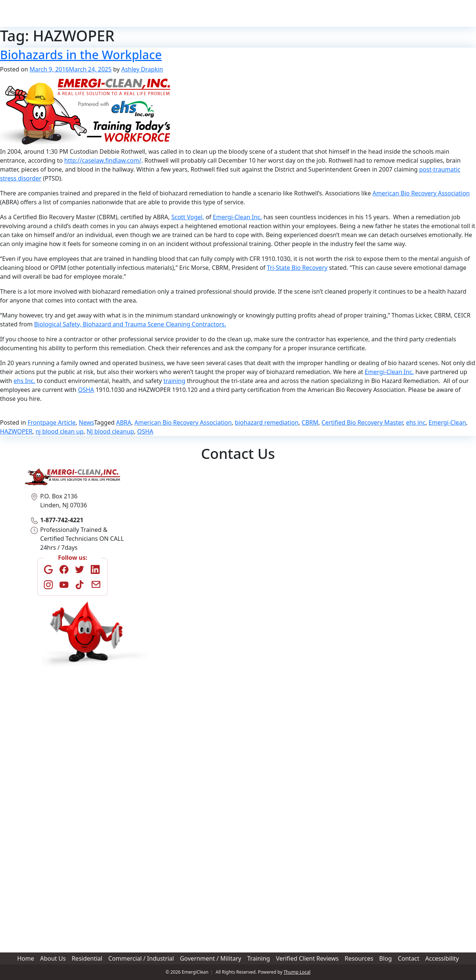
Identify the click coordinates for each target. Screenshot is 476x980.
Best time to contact (175, 786)
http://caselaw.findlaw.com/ (103, 160)
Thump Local (297, 972)
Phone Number (170, 560)
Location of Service (174, 622)
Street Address (165, 644)
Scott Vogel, (188, 217)
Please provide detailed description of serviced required (224, 813)
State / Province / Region (276, 694)
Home (134, 13)
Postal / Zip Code (168, 719)
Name (157, 525)
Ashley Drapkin (142, 69)
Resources (343, 13)
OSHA (86, 390)
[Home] (69, 13)
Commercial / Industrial (217, 13)
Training (286, 13)
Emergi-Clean (448, 422)
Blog (367, 13)
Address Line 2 (165, 669)
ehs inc (416, 422)
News (86, 422)
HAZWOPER (16, 431)
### (153, 582)
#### (189, 582)
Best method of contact (180, 760)
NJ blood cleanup (110, 431)
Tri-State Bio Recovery (297, 268)
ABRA (124, 422)
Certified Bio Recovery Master (362, 422)
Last (182, 547)
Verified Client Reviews (312, 13)
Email (157, 596)
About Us (155, 13)
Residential (182, 13)
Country (256, 716)
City (152, 694)
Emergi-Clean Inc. (237, 217)
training (174, 381)
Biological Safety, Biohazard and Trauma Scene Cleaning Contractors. (130, 324)
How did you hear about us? (186, 733)
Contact (389, 13)
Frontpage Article (52, 422)
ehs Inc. (25, 381)
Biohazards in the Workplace (81, 55)
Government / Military (254, 13)
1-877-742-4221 (433, 13)
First (153, 547)
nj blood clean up (59, 431)
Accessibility (442, 958)
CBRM (310, 422)
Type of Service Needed (180, 501)
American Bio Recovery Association (421, 193)
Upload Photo (166, 890)
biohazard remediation (267, 422)
